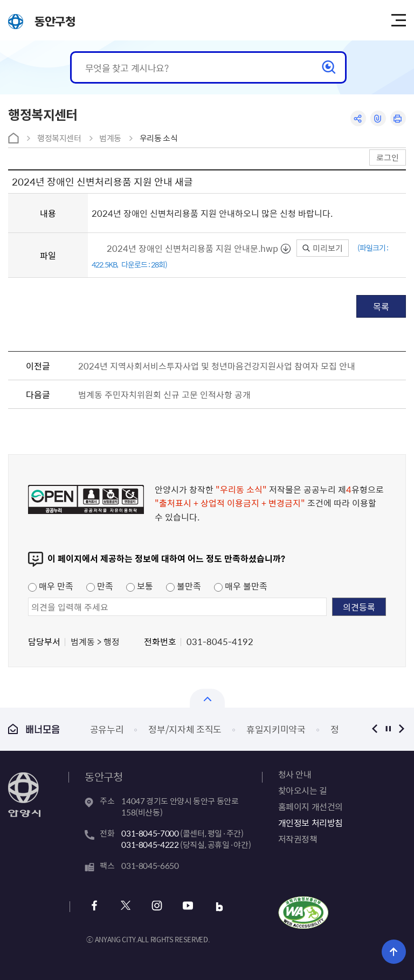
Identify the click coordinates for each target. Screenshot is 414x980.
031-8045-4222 (150, 845)
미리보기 (323, 248)
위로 (394, 952)
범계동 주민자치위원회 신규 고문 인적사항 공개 (164, 394)
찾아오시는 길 (303, 790)
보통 (140, 586)
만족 (100, 586)
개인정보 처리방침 (310, 823)
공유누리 (107, 729)
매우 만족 (51, 586)
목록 (381, 306)
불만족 (184, 586)
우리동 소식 (159, 138)
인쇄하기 (398, 118)
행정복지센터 (59, 138)
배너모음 (34, 729)
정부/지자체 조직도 (185, 729)
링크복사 (378, 118)
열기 (207, 698)
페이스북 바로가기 (94, 907)
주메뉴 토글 (398, 20)
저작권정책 (298, 839)
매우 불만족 (241, 586)
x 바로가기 (125, 907)
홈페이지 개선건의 (310, 806)
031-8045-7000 (150, 833)
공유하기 (358, 118)
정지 (388, 729)
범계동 (110, 138)
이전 (375, 729)
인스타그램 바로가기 (157, 907)
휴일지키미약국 (276, 729)
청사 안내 (295, 774)
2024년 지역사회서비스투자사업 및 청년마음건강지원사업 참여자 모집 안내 (217, 366)
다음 (402, 729)
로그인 (388, 157)
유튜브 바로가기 (188, 907)
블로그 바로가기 (219, 907)
